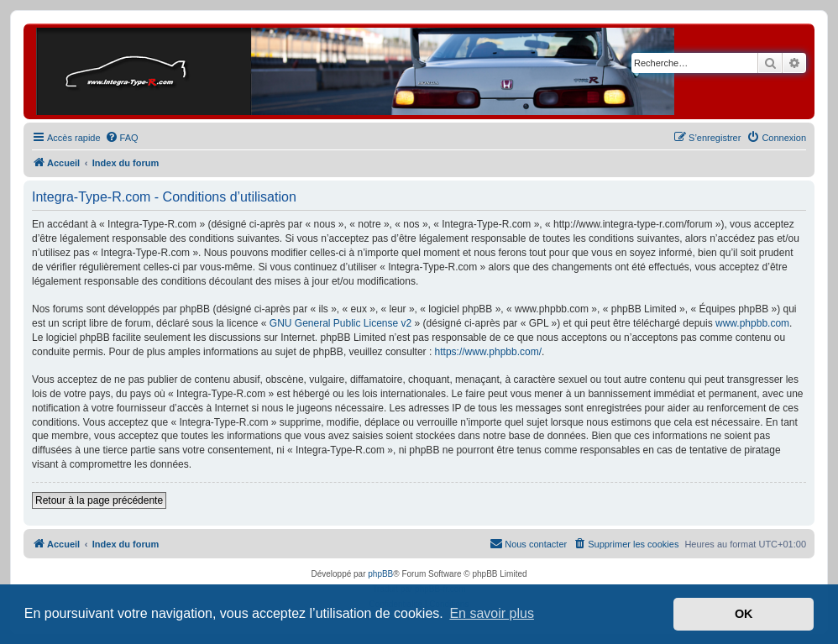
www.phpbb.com (752, 323)
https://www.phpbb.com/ (488, 352)
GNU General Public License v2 (340, 323)
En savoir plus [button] (492, 613)
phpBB (380, 574)
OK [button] (744, 614)
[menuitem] (122, 138)
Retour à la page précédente (99, 500)
